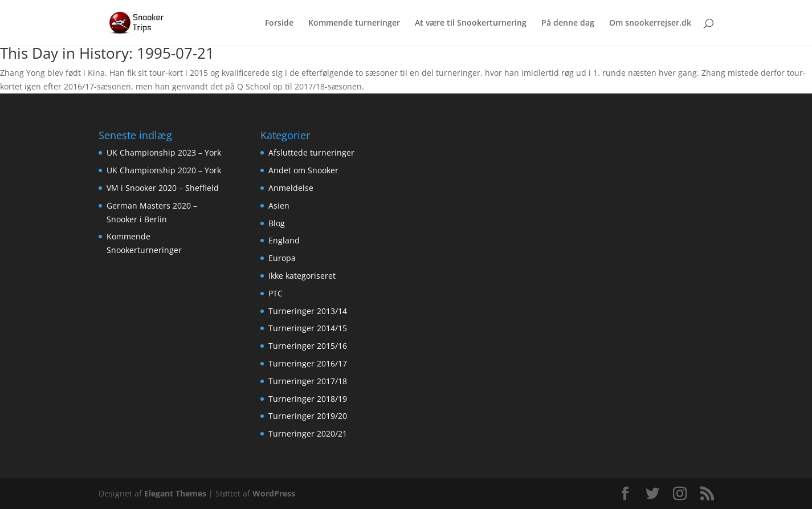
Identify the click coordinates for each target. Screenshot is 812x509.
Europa (282, 258)
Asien (279, 205)
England (284, 240)
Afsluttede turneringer (311, 152)
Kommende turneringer (354, 23)
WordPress (274, 493)
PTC (276, 293)
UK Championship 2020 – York (164, 170)
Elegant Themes (175, 493)
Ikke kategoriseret (302, 276)
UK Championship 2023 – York (164, 152)
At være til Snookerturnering (471, 23)
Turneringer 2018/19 (308, 399)
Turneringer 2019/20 (308, 416)
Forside (279, 23)
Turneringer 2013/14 (308, 311)
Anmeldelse (291, 188)
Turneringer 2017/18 (308, 381)
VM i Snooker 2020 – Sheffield (163, 188)
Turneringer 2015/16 (308, 346)
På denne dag (568, 23)
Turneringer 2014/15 (308, 328)
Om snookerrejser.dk (650, 23)
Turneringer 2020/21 (308, 433)
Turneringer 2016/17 (308, 363)
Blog (277, 223)
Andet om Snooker (303, 170)
